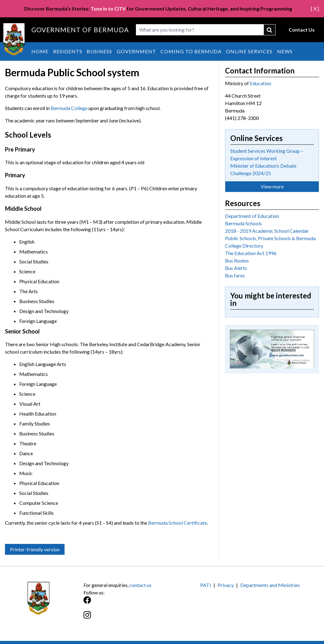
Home (40, 51)
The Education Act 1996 (251, 253)
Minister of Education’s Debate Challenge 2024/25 (263, 169)
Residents (68, 51)
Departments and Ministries (270, 585)
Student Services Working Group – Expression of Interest (267, 154)
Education (261, 83)
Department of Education (252, 216)
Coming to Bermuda (191, 51)
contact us (140, 585)
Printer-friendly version (35, 549)
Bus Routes (237, 260)
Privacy (226, 585)
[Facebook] (123, 603)
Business (99, 51)
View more (272, 186)
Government (136, 51)
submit (270, 30)
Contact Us (302, 30)
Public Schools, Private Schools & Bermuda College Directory (270, 242)
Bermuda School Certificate (178, 523)
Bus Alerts (236, 268)
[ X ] (315, 9)
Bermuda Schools (243, 223)
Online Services (249, 51)
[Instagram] (123, 618)
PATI (206, 585)
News (285, 51)
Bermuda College (69, 108)
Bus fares (235, 275)
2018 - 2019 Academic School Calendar (267, 231)
